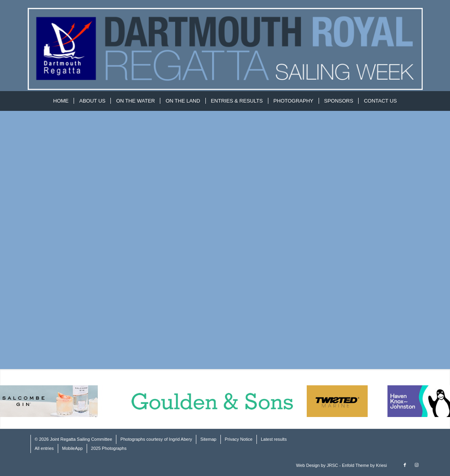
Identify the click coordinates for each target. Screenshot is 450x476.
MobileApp (72, 448)
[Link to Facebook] (405, 465)
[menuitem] (61, 101)
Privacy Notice (239, 439)
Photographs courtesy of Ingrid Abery (156, 439)
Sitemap (208, 439)
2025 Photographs (109, 448)
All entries (44, 448)
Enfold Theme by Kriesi (365, 465)
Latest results (274, 439)
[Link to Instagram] (417, 465)
